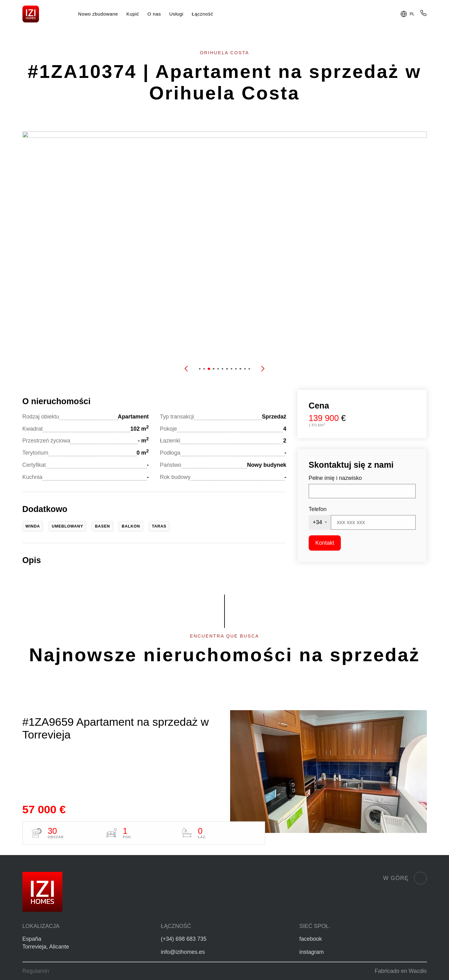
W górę (405, 878)
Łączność (202, 14)
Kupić (133, 14)
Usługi (176, 14)
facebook (311, 939)
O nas (154, 14)
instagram (311, 952)
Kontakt (325, 543)
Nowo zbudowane (98, 14)
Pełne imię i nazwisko (335, 478)
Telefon (318, 509)
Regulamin (36, 971)
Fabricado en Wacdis (401, 971)
